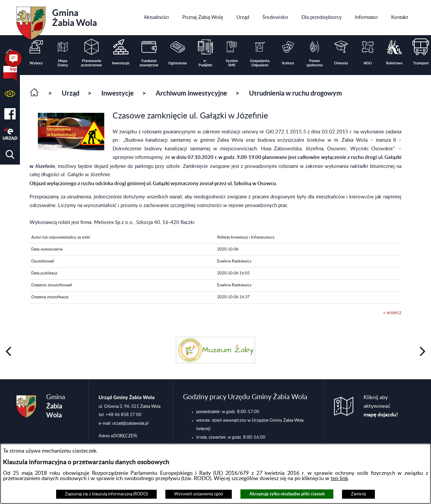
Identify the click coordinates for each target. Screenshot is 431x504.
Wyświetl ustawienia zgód (198, 494)
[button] (10, 94)
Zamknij (358, 494)
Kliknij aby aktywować (381, 406)
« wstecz (392, 313)
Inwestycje (118, 93)
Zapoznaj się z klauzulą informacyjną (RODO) (106, 494)
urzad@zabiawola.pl (130, 423)
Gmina (57, 21)
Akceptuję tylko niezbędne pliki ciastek (287, 494)
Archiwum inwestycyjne (191, 93)
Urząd (71, 93)
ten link (339, 478)
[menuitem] (156, 18)
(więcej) (203, 429)
